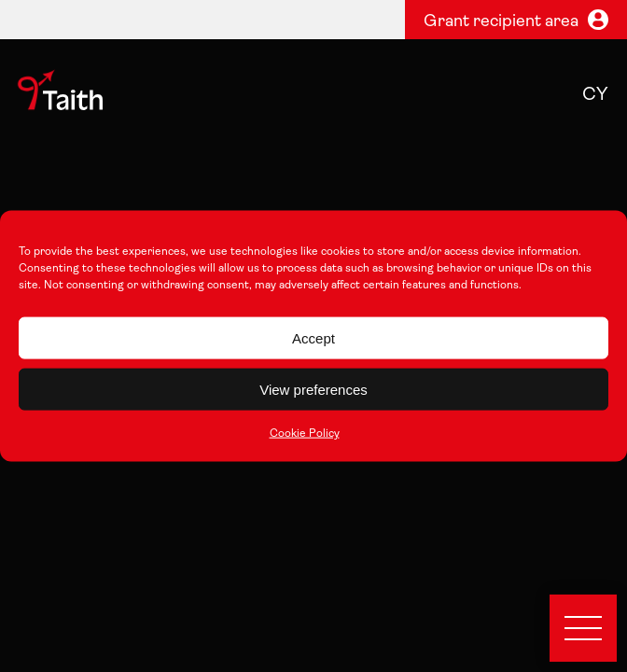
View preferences (313, 389)
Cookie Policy (305, 434)
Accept (313, 337)
